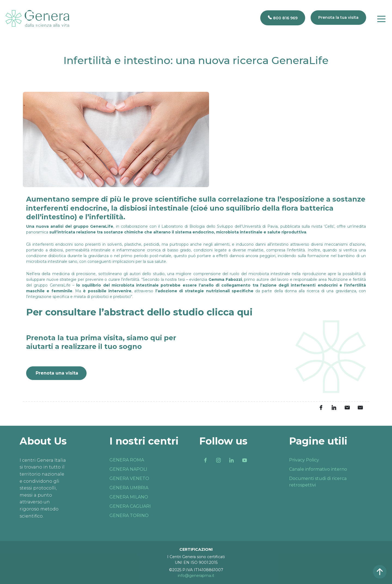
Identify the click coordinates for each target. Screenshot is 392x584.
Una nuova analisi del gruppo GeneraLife (70, 226)
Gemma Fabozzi (225, 279)
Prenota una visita (57, 373)
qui (245, 312)
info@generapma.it (196, 576)
